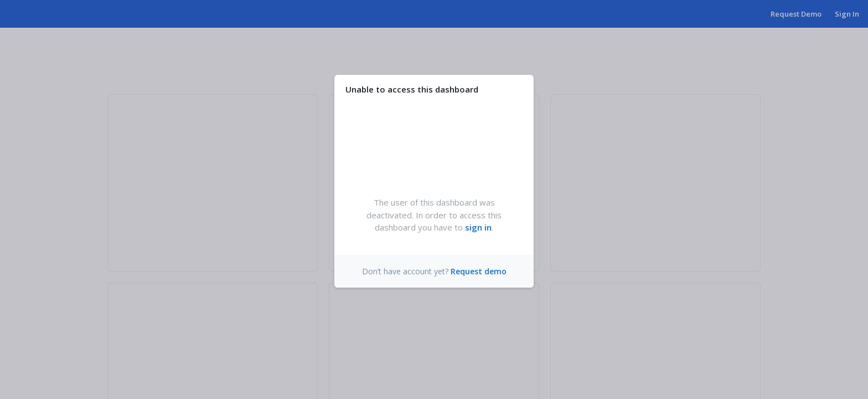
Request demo (479, 271)
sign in (478, 227)
